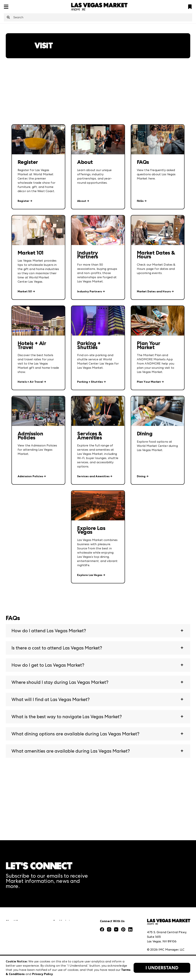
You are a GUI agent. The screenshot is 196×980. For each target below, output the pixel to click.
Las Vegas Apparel (66, 936)
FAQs (140, 201)
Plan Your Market (149, 382)
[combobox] (98, 17)
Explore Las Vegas (90, 575)
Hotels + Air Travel (30, 382)
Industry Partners (89, 291)
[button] (98, 631)
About (82, 201)
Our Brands (14, 941)
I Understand (162, 968)
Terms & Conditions (161, 931)
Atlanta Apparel (65, 911)
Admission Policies (30, 476)
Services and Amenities (93, 476)
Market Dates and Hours (154, 291)
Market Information (20, 903)
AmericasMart (63, 903)
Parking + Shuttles (90, 382)
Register (23, 201)
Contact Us (14, 949)
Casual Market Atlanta (70, 928)
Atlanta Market (64, 920)
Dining (141, 476)
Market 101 (25, 291)
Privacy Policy (157, 939)
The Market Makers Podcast (27, 933)
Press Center (15, 911)
